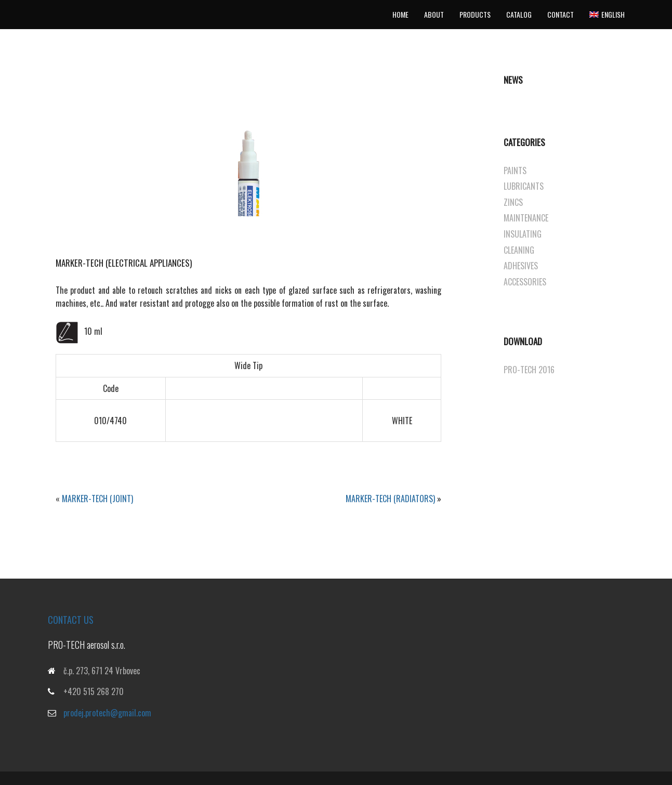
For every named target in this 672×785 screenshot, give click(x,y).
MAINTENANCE (526, 218)
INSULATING (523, 234)
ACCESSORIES (525, 282)
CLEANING (519, 250)
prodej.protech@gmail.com (107, 713)
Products (475, 14)
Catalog (519, 14)
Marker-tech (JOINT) (97, 499)
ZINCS (513, 202)
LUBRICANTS (524, 186)
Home (400, 14)
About (434, 14)
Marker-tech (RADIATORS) (390, 499)
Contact (561, 14)
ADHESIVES (521, 266)
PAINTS (515, 171)
